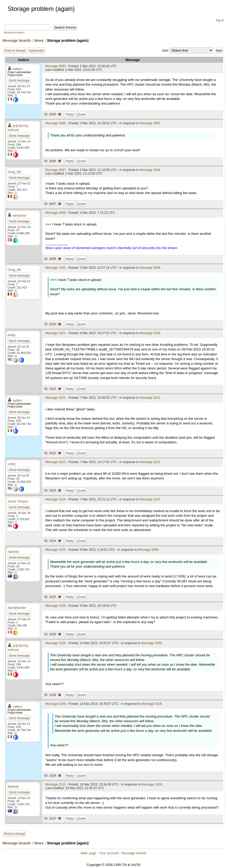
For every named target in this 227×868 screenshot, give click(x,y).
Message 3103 (56, 462)
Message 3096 (56, 123)
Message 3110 (56, 784)
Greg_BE (14, 172)
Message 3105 (56, 550)
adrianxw (19, 215)
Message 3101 (56, 333)
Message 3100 (56, 268)
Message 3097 (56, 170)
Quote (81, 114)
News (39, 40)
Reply (70, 114)
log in (220, 20)
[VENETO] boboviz (18, 128)
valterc (18, 69)
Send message (19, 80)
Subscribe (36, 50)
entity (12, 335)
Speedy (13, 552)
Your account (109, 853)
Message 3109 (56, 704)
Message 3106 (56, 606)
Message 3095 (56, 66)
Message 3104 (56, 499)
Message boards (17, 40)
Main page (89, 853)
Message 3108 (56, 643)
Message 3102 (56, 398)
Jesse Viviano (18, 501)
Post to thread (15, 50)
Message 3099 (56, 213)
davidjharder (17, 608)
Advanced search (14, 33)
